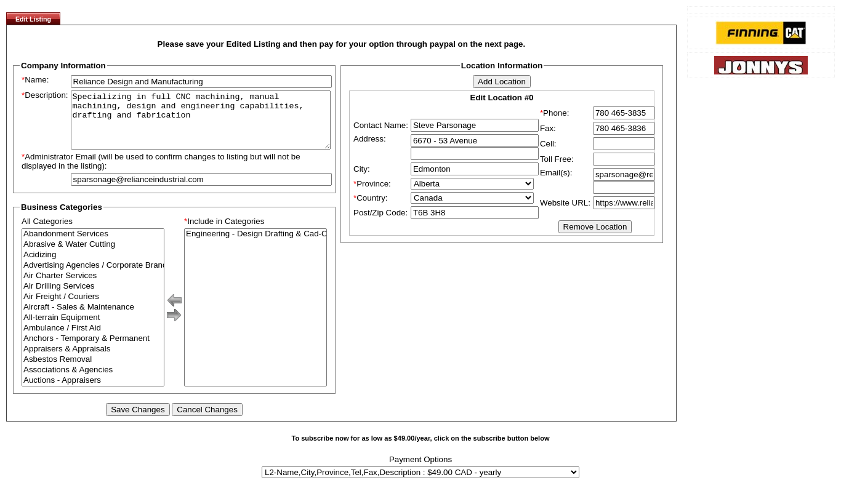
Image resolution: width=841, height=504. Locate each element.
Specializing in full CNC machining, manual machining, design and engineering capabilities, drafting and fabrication (201, 126)
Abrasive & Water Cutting (93, 256)
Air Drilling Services (93, 298)
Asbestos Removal (93, 371)
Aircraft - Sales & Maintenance (93, 318)
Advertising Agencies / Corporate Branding (93, 277)
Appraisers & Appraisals (93, 360)
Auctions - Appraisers (93, 392)
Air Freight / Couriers (93, 308)
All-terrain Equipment (93, 329)
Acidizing (93, 266)
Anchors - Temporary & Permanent (93, 350)
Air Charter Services (93, 287)
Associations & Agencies (93, 381)
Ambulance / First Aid (93, 339)
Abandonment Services (93, 245)
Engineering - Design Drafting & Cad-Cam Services (256, 245)
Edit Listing (33, 19)
